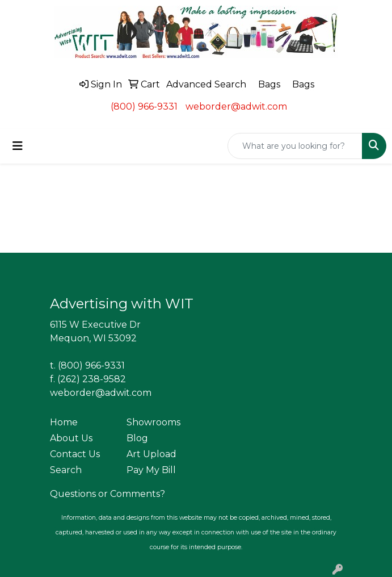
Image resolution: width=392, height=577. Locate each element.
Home (64, 422)
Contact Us (75, 454)
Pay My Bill (151, 470)
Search (66, 470)
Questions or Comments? (108, 494)
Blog (137, 438)
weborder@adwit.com (236, 106)
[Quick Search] (295, 146)
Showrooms (153, 422)
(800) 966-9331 (144, 106)
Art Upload (151, 454)
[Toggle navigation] (18, 146)
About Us (71, 438)
